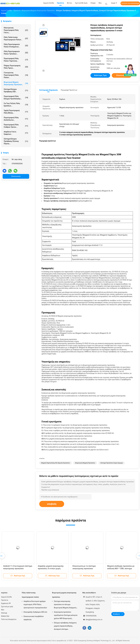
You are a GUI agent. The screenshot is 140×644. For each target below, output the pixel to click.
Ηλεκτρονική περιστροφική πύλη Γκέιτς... (16, 30)
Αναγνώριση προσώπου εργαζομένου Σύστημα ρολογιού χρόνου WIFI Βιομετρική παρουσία (66, 616)
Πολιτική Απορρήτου (9, 619)
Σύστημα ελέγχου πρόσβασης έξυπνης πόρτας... (16, 141)
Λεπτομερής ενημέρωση (48, 90)
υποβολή (52, 504)
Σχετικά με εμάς (7, 607)
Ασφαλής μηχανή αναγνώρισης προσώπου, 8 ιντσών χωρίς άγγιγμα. (51, 569)
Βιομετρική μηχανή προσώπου (85, 463)
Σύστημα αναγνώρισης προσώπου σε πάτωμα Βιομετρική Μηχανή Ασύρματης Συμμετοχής (66, 605)
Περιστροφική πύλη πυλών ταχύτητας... (16, 60)
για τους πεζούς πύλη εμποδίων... (16, 105)
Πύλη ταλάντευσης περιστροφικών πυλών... (16, 38)
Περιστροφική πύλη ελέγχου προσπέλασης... (16, 98)
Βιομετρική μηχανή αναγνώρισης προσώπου (64, 595)
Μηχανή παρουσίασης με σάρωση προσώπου (55, 463)
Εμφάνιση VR (6, 603)
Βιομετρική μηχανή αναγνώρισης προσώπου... (16, 83)
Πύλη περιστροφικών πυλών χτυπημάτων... (16, 46)
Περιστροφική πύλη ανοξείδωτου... (16, 119)
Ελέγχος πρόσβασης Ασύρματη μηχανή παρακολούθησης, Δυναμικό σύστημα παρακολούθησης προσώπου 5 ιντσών (65, 626)
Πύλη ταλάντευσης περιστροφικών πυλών (30, 595)
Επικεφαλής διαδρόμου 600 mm (35, 612)
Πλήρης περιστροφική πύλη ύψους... (16, 67)
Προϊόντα (5, 600)
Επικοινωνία (16, 176)
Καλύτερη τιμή (100, 75)
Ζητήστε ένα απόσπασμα (130, 3)
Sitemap (4, 613)
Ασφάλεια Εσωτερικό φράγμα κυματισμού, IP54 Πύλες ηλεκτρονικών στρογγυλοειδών (35, 604)
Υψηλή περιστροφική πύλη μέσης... (16, 112)
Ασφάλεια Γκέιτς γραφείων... (16, 133)
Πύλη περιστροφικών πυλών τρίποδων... (16, 53)
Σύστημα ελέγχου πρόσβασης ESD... (16, 90)
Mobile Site (5, 616)
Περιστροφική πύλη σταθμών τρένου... (16, 126)
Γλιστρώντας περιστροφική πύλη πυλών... (16, 75)
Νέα (3, 610)
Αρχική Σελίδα (6, 597)
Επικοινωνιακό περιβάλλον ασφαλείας (34, 618)
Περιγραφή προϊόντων (69, 90)
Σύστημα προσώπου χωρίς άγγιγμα (112, 463)
